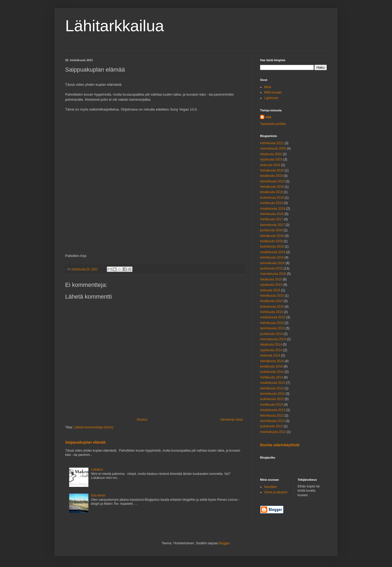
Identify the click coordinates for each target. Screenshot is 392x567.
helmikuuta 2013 (272, 416)
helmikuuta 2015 (272, 323)
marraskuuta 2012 (273, 432)
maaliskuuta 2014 (273, 383)
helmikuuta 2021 (272, 143)
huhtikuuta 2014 (271, 377)
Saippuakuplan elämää (85, 442)
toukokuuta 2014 (272, 372)
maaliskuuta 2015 (273, 317)
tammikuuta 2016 (272, 263)
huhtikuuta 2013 (271, 405)
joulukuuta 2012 (271, 426)
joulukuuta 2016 (271, 230)
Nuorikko (270, 487)
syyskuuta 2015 (271, 285)
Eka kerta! (98, 495)
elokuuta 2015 (270, 290)
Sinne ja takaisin (276, 492)
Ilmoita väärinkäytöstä (280, 445)
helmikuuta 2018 (272, 214)
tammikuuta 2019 (272, 181)
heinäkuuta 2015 (272, 296)
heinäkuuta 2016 (272, 236)
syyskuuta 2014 (271, 350)
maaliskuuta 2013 (273, 410)
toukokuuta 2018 (272, 198)
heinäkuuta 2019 (272, 170)
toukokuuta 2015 (272, 307)
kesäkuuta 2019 (271, 176)
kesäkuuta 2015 (271, 301)
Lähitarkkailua (115, 26)
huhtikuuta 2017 (271, 219)
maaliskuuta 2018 (273, 209)
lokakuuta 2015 (271, 279)
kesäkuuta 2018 (271, 192)
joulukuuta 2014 (271, 334)
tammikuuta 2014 (272, 394)
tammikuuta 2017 (272, 225)
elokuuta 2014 (270, 355)
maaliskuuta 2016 (273, 252)
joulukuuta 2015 (271, 268)
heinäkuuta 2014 (272, 361)
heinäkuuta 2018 (272, 187)
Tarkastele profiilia (273, 124)
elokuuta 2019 (270, 165)
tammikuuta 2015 (272, 328)
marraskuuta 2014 (273, 339)
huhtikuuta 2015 (271, 312)
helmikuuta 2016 (272, 257)
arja (268, 117)
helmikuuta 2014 (272, 388)
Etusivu (142, 420)
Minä (268, 87)
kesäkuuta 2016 (271, 241)
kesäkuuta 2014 (271, 366)
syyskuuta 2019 (271, 159)
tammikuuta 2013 (272, 421)
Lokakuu (97, 470)
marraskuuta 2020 (273, 148)
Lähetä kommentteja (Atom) (93, 427)
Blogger (224, 543)
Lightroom (271, 98)
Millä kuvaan (273, 92)
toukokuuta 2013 (272, 399)
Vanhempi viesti (232, 420)
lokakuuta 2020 (271, 154)
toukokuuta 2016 (272, 247)
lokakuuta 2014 (271, 345)
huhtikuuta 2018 (271, 203)
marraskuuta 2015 (273, 274)
